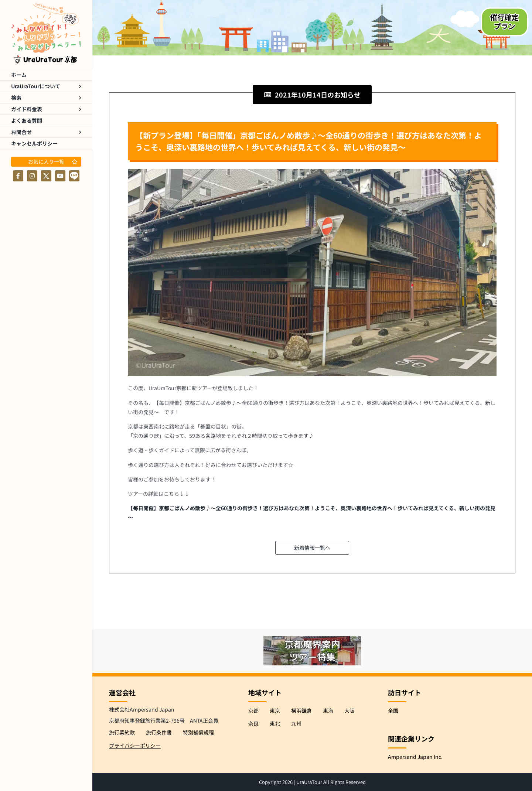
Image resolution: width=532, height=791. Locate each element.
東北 (275, 723)
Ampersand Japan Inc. (415, 757)
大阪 (349, 710)
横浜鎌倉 (301, 710)
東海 (328, 710)
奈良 (253, 723)
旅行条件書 (159, 732)
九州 (296, 723)
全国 (393, 710)
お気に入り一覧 (53, 161)
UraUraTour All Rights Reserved (331, 782)
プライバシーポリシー (135, 746)
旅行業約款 (122, 732)
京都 (253, 710)
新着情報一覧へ (312, 548)
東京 (275, 710)
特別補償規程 (198, 732)
